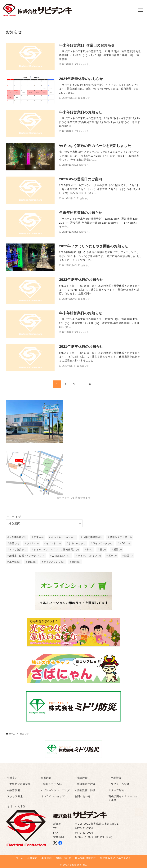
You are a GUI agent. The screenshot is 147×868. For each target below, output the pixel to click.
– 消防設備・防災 (85, 790)
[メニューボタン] (140, 10)
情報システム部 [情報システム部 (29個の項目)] (121, 537)
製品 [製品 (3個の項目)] (118, 550)
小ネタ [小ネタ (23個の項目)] (33, 543)
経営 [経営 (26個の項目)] (14, 543)
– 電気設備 (81, 778)
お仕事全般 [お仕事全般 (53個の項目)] (18, 537)
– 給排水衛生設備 (85, 784)
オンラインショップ (53, 796)
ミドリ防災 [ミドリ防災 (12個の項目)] (18, 550)
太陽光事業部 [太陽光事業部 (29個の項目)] (93, 537)
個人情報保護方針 (86, 858)
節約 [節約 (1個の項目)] (76, 562)
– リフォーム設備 (119, 784)
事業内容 (46, 778)
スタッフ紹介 (116, 790)
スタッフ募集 (15, 796)
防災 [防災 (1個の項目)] (129, 556)
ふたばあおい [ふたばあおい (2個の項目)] (61, 556)
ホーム (19, 858)
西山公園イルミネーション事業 (123, 798)
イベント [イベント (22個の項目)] (54, 543)
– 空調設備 (115, 778)
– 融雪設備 (13, 790)
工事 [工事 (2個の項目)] (113, 556)
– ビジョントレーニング (55, 790)
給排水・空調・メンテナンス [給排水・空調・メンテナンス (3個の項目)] (27, 556)
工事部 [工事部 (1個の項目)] (15, 562)
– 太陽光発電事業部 (19, 784)
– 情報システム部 (51, 784)
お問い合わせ (83, 796)
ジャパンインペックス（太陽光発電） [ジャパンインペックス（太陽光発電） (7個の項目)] (56, 550)
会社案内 (12, 778)
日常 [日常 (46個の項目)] (39, 537)
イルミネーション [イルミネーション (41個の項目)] (63, 537)
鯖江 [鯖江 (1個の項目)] (32, 562)
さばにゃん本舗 (16, 806)
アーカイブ (13, 517)
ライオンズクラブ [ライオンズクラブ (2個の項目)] (89, 556)
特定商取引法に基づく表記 (116, 858)
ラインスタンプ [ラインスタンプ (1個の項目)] (54, 562)
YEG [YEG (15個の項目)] (125, 543)
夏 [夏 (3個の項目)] (103, 550)
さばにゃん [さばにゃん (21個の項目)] (77, 543)
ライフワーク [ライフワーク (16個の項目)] (103, 543)
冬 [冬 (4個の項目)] (89, 550)
